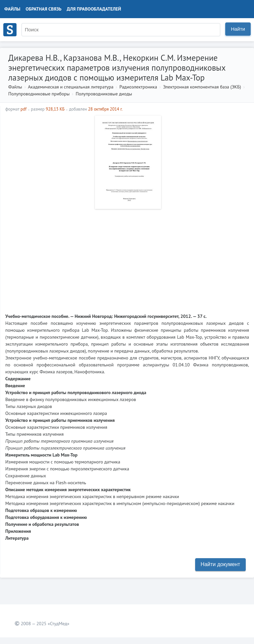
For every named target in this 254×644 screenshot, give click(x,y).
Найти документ (220, 564)
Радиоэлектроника (138, 87)
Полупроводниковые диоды (104, 94)
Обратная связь (44, 9)
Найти (238, 29)
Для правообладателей (94, 9)
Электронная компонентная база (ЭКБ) (202, 87)
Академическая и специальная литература (71, 87)
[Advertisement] (127, 258)
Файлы (12, 9)
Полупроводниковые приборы (39, 94)
